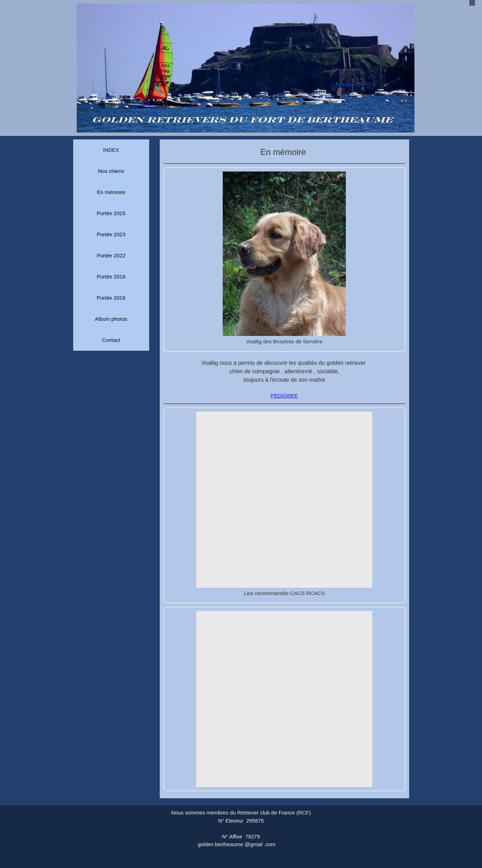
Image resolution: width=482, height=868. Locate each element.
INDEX (111, 150)
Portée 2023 (111, 234)
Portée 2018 (111, 277)
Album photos (111, 319)
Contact (111, 340)
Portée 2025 (111, 213)
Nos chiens (111, 171)
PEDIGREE (284, 396)
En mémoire (111, 192)
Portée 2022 (111, 255)
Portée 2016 (111, 298)
